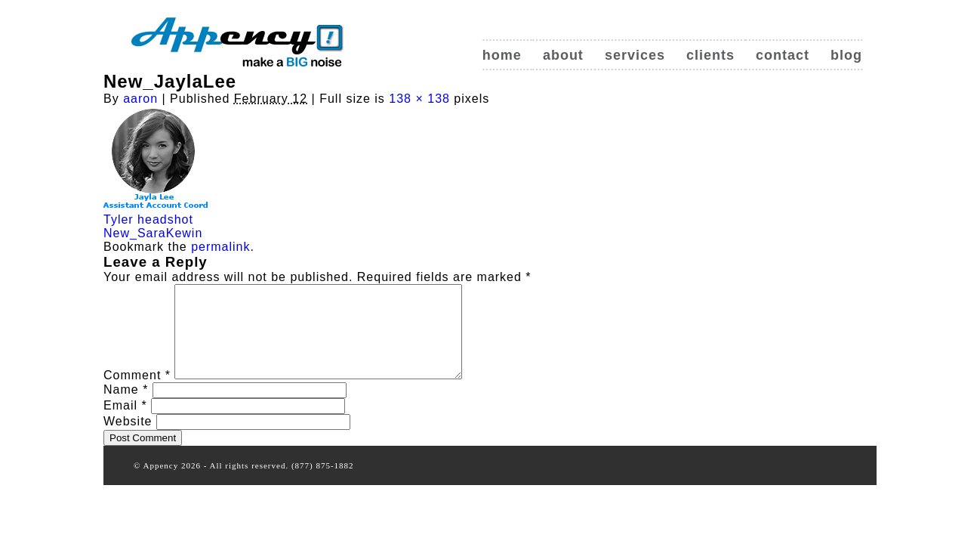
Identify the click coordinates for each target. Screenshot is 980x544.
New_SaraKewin (153, 233)
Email (125, 423)
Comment (137, 393)
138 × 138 (419, 99)
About (563, 55)
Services (635, 55)
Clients (710, 55)
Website (128, 439)
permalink (220, 247)
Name (126, 408)
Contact (783, 55)
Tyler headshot (148, 219)
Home (502, 55)
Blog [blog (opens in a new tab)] (846, 55)
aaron (140, 99)
